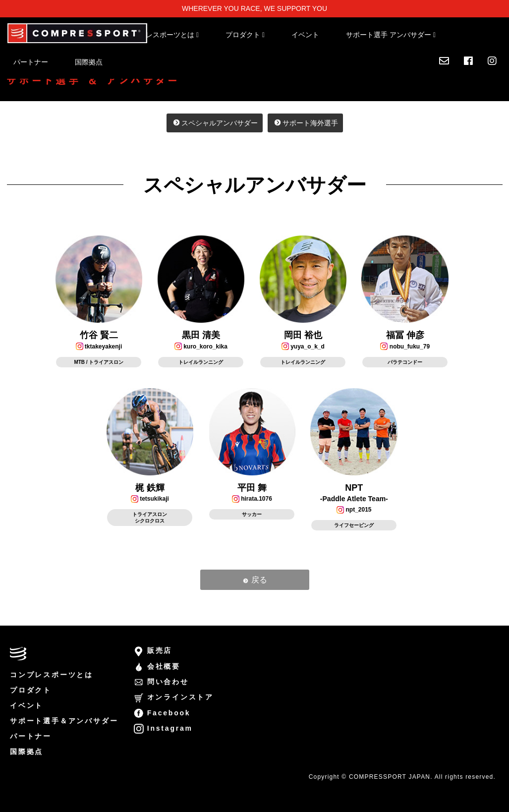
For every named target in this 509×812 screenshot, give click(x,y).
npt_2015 (354, 510)
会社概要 (164, 666)
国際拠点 (89, 62)
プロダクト (31, 690)
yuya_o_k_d (303, 347)
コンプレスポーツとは (52, 675)
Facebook (169, 713)
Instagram (170, 728)
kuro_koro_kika (201, 347)
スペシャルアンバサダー (215, 123)
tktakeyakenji (99, 347)
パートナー (31, 62)
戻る (254, 580)
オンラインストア (174, 697)
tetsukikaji (150, 499)
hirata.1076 (252, 499)
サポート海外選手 (305, 123)
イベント (305, 35)
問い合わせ (168, 682)
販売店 (160, 650)
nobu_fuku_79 (405, 347)
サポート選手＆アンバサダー (64, 721)
